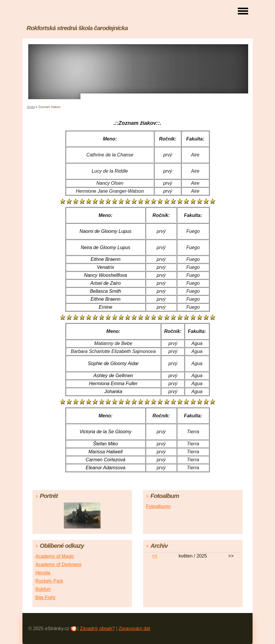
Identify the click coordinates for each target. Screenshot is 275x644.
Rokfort (43, 589)
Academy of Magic (55, 556)
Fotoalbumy (158, 506)
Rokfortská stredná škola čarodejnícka (77, 28)
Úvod (31, 107)
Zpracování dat (134, 629)
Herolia (43, 573)
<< (155, 556)
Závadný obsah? (97, 629)
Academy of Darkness (59, 564)
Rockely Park (49, 581)
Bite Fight (45, 598)
